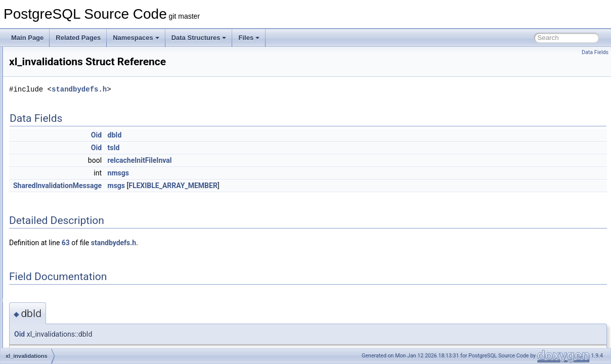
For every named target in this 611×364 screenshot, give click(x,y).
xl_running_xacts (56, 325)
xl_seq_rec (48, 336)
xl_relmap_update (57, 280)
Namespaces (136, 38)
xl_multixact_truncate (62, 247)
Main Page (27, 38)
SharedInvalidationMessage (184, 186)
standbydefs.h (206, 89)
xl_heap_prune (53, 124)
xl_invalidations (54, 202)
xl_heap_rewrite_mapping (68, 135)
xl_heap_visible (54, 169)
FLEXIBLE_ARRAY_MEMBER (299, 186)
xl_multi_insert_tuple (61, 224)
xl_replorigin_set (55, 302)
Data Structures (199, 38)
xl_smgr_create (54, 347)
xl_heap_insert (53, 69)
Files (249, 38)
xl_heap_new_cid (57, 113)
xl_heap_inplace (55, 58)
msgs (243, 186)
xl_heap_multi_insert (61, 102)
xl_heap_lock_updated (64, 91)
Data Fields (595, 52)
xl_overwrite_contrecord (66, 258)
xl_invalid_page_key (61, 191)
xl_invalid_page (54, 180)
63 (192, 243)
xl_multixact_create (59, 236)
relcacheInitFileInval (266, 160)
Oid (223, 135)
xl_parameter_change (63, 269)
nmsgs (245, 173)
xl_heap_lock (51, 80)
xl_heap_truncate (57, 147)
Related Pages (78, 38)
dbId (241, 135)
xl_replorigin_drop (57, 291)
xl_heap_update (55, 158)
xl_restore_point (55, 313)
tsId (240, 148)
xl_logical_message (60, 213)
